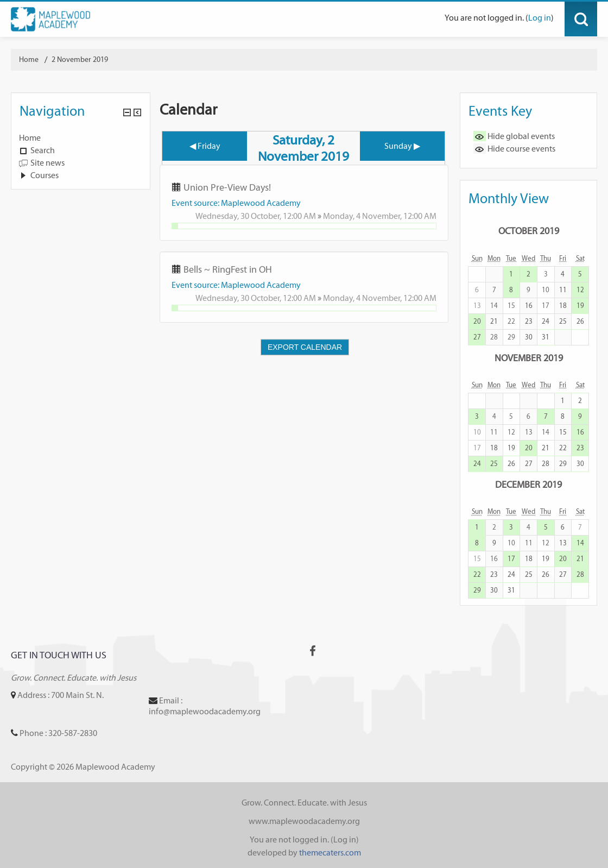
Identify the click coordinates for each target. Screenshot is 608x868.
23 (529, 321)
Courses (45, 175)
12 (580, 290)
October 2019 (529, 231)
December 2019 (528, 484)
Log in (540, 18)
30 (529, 337)
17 (511, 559)
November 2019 (529, 358)
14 (580, 543)
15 (563, 432)
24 (546, 321)
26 (580, 321)
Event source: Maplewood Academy (236, 203)
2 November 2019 (80, 59)
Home (30, 138)
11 (563, 290)
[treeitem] (81, 138)
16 (529, 306)
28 (546, 464)
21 (494, 321)
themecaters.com (330, 853)
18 (563, 306)
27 (477, 337)
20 (477, 321)
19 (580, 306)
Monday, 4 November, (363, 216)
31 (546, 337)
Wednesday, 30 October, (239, 216)
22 (563, 448)
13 (563, 543)
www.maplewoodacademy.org (304, 821)
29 (563, 464)
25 (563, 321)
